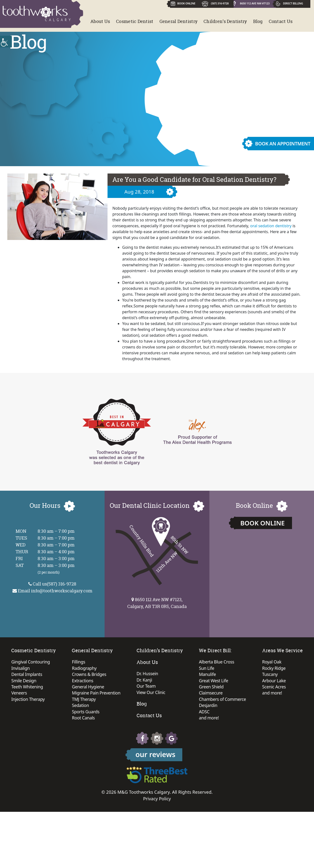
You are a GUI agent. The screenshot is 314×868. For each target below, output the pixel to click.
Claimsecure (239, 694)
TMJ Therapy (112, 700)
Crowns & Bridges (117, 675)
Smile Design (52, 681)
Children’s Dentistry (225, 21)
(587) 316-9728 (220, 3)
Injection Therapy (56, 700)
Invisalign (48, 668)
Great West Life (242, 681)
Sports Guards (113, 713)
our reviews (155, 810)
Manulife (236, 675)
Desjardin (237, 706)
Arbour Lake (149, 761)
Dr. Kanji (173, 680)
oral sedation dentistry (271, 226)
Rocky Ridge (149, 749)
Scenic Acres (149, 768)
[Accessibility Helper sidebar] (6, 42)
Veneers (47, 694)
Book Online (262, 523)
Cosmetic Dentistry (61, 650)
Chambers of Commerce (251, 700)
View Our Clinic (180, 693)
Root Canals (111, 719)
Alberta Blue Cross (245, 662)
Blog (258, 21)
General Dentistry (179, 21)
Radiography (112, 668)
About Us (100, 21)
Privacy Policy (157, 855)
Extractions (110, 681)
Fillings (106, 662)
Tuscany (145, 755)
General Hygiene (116, 687)
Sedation (108, 706)
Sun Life (235, 668)
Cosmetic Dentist (135, 21)
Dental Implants (55, 675)
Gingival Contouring (59, 662)
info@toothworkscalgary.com (62, 591)
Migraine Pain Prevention (124, 694)
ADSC (233, 713)
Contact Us (281, 21)
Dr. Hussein (176, 674)
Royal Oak (147, 742)
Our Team (175, 686)
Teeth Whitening (55, 687)
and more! (237, 719)
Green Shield (240, 687)
